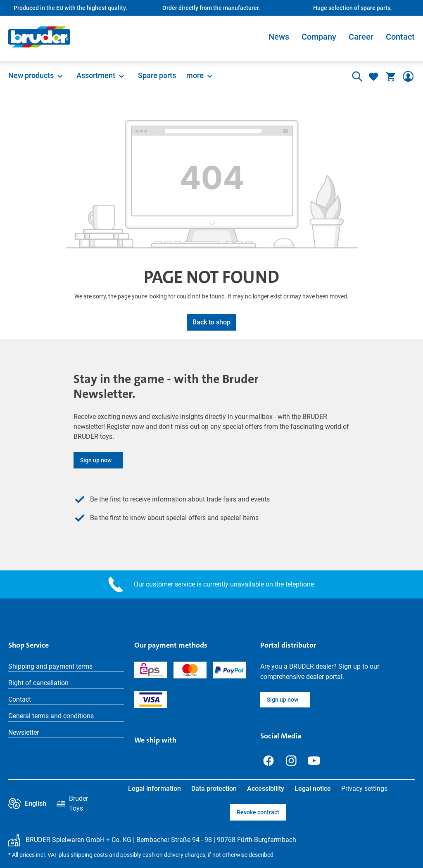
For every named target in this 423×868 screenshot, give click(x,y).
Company (319, 37)
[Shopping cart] (391, 76)
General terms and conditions (51, 716)
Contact (400, 37)
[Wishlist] (373, 76)
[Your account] (408, 76)
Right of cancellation (38, 683)
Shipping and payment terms (50, 666)
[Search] (356, 76)
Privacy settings (364, 789)
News (279, 37)
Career (361, 37)
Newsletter (24, 732)
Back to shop (211, 322)
